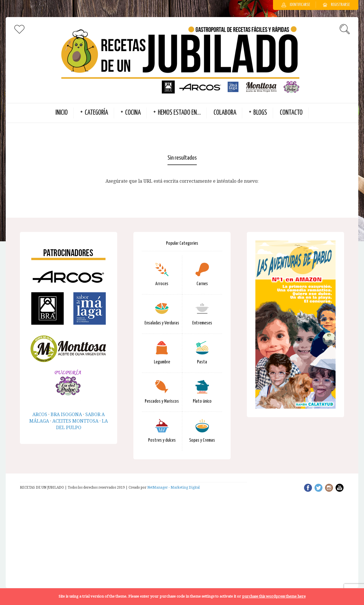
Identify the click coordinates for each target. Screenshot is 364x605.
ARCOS (40, 414)
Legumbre (162, 362)
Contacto (291, 113)
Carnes (202, 284)
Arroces (162, 284)
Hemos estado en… (179, 113)
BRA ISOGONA (66, 414)
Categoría (96, 113)
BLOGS (260, 113)
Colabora (225, 113)
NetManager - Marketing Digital (173, 487)
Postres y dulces (162, 440)
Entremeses (202, 323)
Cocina (133, 113)
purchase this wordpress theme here (274, 596)
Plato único (202, 401)
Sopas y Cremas (202, 440)
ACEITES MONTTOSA (75, 421)
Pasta (202, 362)
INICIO (62, 113)
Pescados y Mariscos (162, 401)
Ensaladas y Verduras (162, 323)
